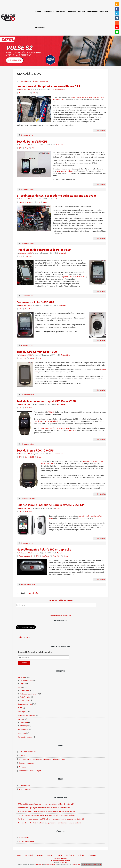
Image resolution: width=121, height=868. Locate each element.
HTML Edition (50, 864)
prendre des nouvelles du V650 (75, 277)
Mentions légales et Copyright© (92, 864)
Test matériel (61, 145)
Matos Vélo (25, 637)
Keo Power (46, 556)
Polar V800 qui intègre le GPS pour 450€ (55, 428)
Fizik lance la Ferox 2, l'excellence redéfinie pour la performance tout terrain (46, 811)
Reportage (24, 726)
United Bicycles (25, 785)
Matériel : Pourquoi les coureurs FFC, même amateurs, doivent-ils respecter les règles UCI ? (52, 819)
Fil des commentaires (40, 81)
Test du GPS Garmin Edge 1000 (37, 352)
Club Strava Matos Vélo (28, 752)
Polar (27, 148)
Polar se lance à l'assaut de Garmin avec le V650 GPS (51, 505)
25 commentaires (28, 189)
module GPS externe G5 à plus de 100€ (48, 421)
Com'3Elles (76, 864)
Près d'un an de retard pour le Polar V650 (44, 250)
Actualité (63, 253)
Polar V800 (29, 408)
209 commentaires (28, 499)
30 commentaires (28, 243)
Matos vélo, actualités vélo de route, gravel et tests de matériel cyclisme (15, 15)
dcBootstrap (39, 864)
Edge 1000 (23, 358)
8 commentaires (27, 345)
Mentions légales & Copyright (30, 771)
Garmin (32, 358)
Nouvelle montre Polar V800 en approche (44, 550)
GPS (34, 93)
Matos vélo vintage (25, 737)
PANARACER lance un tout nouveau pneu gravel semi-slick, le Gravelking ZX (46, 804)
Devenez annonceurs (27, 763)
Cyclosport (24, 722)
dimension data (24, 93)
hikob (41, 93)
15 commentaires (28, 444)
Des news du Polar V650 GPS (35, 303)
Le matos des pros (59, 90)
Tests (20, 688)
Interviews (22, 733)
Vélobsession (23, 729)
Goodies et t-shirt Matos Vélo (60, 616)
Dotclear (64, 862)
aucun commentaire (29, 584)
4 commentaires (27, 296)
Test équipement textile (29, 694)
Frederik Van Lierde (26, 556)
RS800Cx (51, 412)
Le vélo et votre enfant (27, 715)
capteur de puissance (26, 202)
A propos (22, 767)
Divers (21, 719)
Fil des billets (24, 81)
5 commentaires (27, 135)
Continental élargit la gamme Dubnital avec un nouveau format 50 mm (44, 808)
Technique (57, 199)
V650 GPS (73, 431)
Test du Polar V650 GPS (32, 142)
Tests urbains (25, 700)
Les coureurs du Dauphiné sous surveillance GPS (48, 87)
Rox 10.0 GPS (29, 457)
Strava (45, 202)
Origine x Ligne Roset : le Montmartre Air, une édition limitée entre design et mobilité (50, 823)
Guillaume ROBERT (26, 90)
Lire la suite (101, 131)
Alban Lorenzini (25, 789)
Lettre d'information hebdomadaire (35, 652)
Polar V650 (29, 256)
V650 (34, 148)
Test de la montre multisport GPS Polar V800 (46, 401)
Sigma (39, 457)
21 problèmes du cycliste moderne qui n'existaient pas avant (57, 196)
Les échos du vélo (26, 681)
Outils (20, 708)
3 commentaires (27, 543)
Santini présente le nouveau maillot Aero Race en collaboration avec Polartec (47, 815)
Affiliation (23, 755)
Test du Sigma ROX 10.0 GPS (35, 451)
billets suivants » (33, 593)
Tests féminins (25, 697)
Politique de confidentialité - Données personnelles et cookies (42, 759)
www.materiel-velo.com (66, 171)
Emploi (22, 684)
